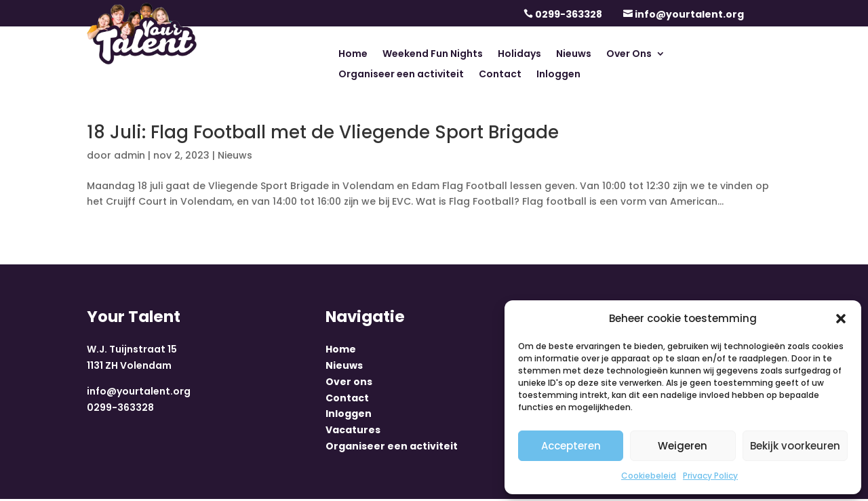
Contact (500, 75)
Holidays (519, 55)
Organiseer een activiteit (401, 75)
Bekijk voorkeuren (795, 446)
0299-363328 (569, 14)
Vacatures (353, 432)
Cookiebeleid (649, 476)
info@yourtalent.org (689, 14)
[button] (841, 319)
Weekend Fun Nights (433, 55)
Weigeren (683, 446)
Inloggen (558, 75)
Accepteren (571, 446)
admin (130, 155)
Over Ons (629, 55)
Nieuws (574, 55)
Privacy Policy (710, 476)
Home (353, 55)
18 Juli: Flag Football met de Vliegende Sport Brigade (323, 132)
